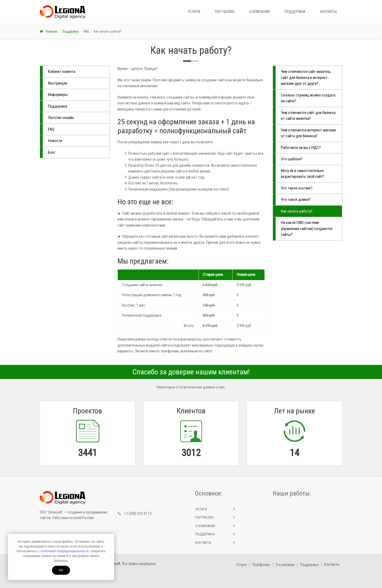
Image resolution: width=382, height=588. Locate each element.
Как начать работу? (297, 211)
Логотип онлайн (61, 118)
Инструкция (58, 83)
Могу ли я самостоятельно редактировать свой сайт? (303, 174)
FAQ (86, 31)
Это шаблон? (292, 159)
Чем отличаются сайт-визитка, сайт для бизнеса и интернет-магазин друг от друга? (306, 78)
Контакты (328, 12)
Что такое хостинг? (297, 188)
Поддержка (295, 12)
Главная (49, 31)
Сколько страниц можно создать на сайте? (308, 98)
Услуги (194, 12)
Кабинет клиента (62, 72)
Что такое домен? (296, 200)
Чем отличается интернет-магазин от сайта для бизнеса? (309, 133)
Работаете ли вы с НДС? (301, 148)
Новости (55, 141)
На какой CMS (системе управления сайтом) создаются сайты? (307, 229)
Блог (52, 152)
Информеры (58, 95)
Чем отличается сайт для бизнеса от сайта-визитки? (308, 116)
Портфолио (225, 12)
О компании (260, 12)
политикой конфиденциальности (64, 551)
